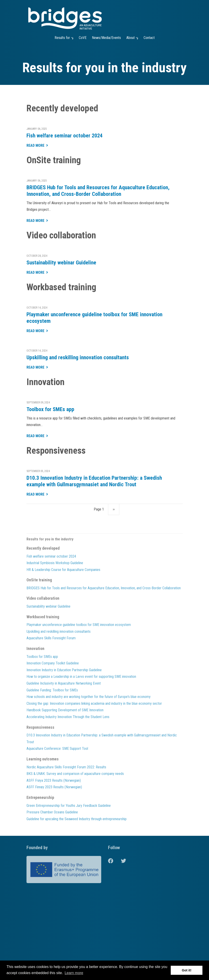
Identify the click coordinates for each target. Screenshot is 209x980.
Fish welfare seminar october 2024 (65, 136)
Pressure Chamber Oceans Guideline (52, 812)
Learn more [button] (74, 973)
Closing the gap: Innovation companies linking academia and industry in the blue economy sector (94, 703)
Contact (149, 38)
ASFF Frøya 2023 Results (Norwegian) (54, 780)
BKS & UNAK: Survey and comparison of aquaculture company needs (75, 774)
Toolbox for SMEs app (50, 409)
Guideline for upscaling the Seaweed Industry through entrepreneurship (77, 819)
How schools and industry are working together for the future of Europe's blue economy (89, 697)
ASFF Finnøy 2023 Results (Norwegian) (54, 787)
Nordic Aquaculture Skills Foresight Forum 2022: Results (66, 767)
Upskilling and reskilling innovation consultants (78, 357)
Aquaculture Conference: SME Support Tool (57, 749)
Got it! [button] (187, 970)
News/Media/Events (106, 38)
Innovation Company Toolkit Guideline (53, 663)
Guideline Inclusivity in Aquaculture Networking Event (64, 683)
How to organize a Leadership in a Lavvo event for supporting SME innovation (81, 677)
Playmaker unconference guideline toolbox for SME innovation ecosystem (94, 318)
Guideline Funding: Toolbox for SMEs (52, 690)
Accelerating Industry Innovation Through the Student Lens (68, 717)
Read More (35, 146)
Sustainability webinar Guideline (61, 263)
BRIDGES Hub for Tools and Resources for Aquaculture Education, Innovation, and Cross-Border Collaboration (98, 191)
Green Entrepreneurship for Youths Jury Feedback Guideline (69, 806)
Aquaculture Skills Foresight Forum (51, 638)
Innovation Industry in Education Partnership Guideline (64, 670)
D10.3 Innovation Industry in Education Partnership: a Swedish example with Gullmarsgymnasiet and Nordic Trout (94, 481)
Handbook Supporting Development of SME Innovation (65, 710)
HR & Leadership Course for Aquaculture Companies (63, 570)
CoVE (83, 38)
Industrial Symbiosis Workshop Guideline (55, 563)
